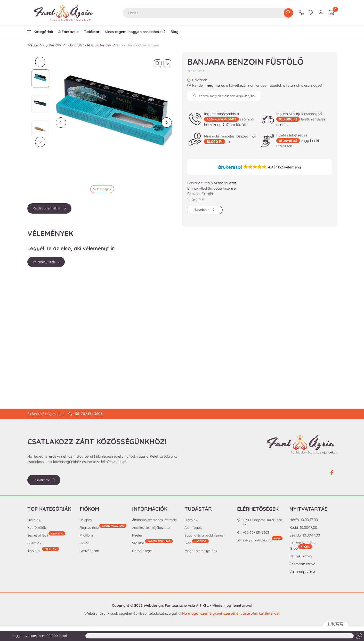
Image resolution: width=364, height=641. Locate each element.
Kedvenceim (89, 551)
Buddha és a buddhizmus (204, 535)
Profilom (86, 535)
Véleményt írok (44, 262)
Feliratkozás (42, 480)
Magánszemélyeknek (201, 551)
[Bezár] (359, 636)
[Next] (40, 142)
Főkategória (36, 45)
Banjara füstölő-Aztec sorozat (137, 45)
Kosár (84, 543)
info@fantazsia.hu (263, 540)
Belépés (86, 520)
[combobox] (208, 13)
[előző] (61, 123)
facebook (332, 473)
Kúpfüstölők (37, 528)
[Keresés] (288, 13)
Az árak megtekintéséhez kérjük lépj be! (227, 96)
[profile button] (321, 13)
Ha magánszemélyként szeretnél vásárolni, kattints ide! (231, 613)
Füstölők (55, 45)
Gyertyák (34, 543)
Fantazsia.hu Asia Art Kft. (187, 605)
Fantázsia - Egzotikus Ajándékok (314, 452)
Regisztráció (103, 527)
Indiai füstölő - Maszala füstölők (89, 45)
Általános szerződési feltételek (155, 520)
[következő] (167, 123)
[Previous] (40, 62)
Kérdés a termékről (47, 208)
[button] (40, 31)
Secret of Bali (46, 535)
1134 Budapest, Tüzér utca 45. (263, 522)
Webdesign (153, 605)
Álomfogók (193, 528)
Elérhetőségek (143, 551)
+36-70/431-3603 (302, 13)
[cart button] (331, 13)
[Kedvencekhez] (167, 63)
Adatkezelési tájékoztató (151, 528)
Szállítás (138, 543)
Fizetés (137, 535)
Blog (197, 543)
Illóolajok (43, 551)
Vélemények (102, 189)
